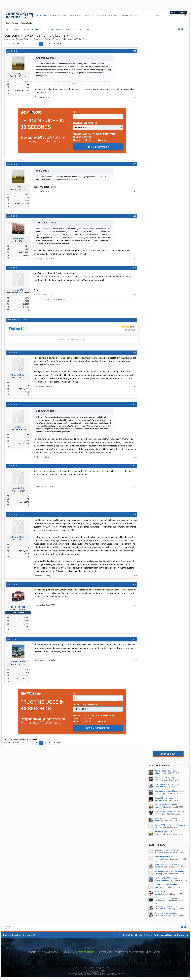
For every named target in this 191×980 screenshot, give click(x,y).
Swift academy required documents (169, 871)
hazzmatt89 (159, 859)
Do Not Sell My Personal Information (137, 952)
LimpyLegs (159, 814)
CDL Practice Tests (108, 16)
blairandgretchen (162, 901)
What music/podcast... (164, 832)
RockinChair (159, 894)
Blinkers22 (159, 852)
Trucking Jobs (58, 16)
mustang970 (18, 238)
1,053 (27, 81)
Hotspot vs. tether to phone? (166, 805)
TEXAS (26, 627)
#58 (134, 514)
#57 (134, 466)
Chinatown (159, 787)
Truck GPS (76, 16)
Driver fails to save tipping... (166, 913)
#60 (134, 639)
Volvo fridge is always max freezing (169, 811)
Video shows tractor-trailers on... (168, 865)
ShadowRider (18, 375)
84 (28, 434)
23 (28, 383)
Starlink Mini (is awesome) (165, 798)
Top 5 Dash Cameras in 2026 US (168, 784)
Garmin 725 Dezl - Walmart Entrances (170, 825)
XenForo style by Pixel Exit (95, 971)
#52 (134, 164)
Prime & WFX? (160, 892)
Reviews (89, 16)
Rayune (158, 827)
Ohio (27, 392)
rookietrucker (18, 607)
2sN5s (18, 427)
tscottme (158, 821)
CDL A (77, 140)
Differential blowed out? (165, 857)
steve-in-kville (160, 807)
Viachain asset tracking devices (168, 771)
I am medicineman (42, 299)
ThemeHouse (111, 975)
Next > (60, 44)
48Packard (159, 780)
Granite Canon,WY (22, 90)
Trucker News (50, 952)
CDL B (89, 140)
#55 (134, 353)
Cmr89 (157, 887)
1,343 (27, 669)
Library (66, 952)
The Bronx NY (24, 444)
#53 (134, 216)
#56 (134, 404)
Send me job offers (98, 147)
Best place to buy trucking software (169, 791)
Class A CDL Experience (85, 123)
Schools (127, 16)
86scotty (158, 800)
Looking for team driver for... (166, 885)
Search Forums (12, 23)
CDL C (102, 140)
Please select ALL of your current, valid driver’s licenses (94, 135)
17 (28, 496)
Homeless (25, 255)
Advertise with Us (84, 952)
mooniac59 (18, 488)
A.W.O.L (26, 307)
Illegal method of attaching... (166, 906)
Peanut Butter (18, 662)
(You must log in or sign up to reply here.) (21, 739)
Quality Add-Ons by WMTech (96, 973)
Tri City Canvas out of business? (168, 898)
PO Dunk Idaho (23, 679)
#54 (134, 268)
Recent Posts (26, 23)
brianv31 (158, 773)
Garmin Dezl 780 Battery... (165, 778)
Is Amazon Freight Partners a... (167, 850)
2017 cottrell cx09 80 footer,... (167, 878)
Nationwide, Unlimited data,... (167, 818)
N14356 (158, 874)
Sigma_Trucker (161, 880)
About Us (34, 952)
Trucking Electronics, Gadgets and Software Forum (37, 39)
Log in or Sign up (178, 12)
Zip (74, 112)
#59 (134, 584)
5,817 (27, 298)
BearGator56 (73, 39)
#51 (134, 51)
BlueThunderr (160, 793)
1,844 (27, 246)
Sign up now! (168, 754)
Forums (42, 16)
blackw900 (18, 290)
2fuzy (18, 74)
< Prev (18, 44)
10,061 (26, 617)
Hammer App (104, 952)
